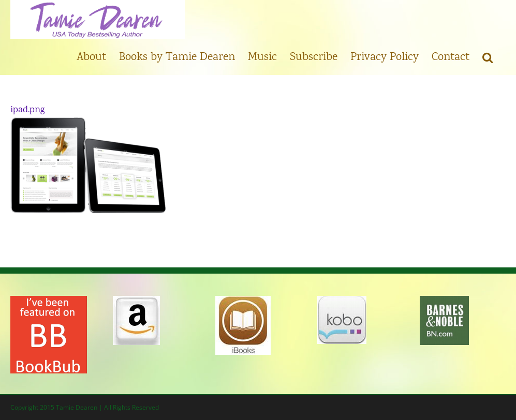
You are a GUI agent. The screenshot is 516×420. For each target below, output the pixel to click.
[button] (488, 57)
